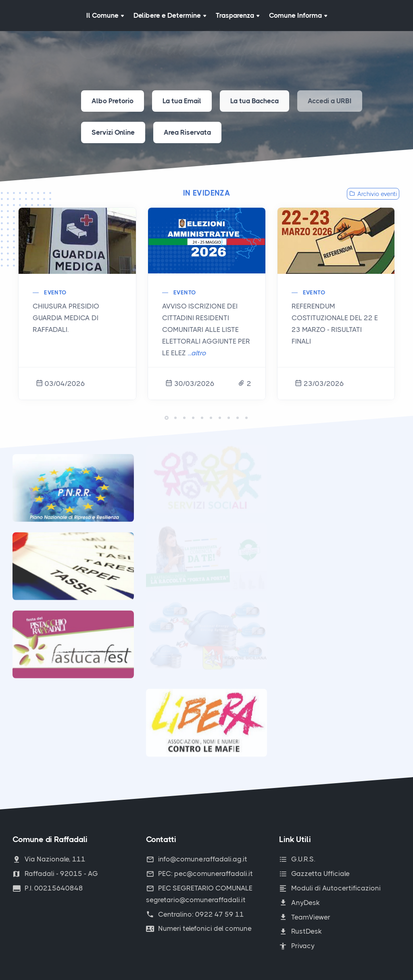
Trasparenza (238, 15)
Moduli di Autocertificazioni (330, 888)
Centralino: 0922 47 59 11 (195, 914)
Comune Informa (298, 15)
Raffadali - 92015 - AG (55, 874)
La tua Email (182, 101)
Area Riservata (187, 132)
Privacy (297, 946)
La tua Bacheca (254, 101)
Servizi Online (113, 132)
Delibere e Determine (170, 15)
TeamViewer (305, 917)
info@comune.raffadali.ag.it (197, 859)
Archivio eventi (373, 194)
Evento (55, 292)
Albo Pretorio (113, 101)
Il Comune (105, 15)
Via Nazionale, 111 (49, 859)
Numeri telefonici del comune (199, 928)
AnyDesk (299, 903)
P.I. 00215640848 (48, 888)
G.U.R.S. (297, 859)
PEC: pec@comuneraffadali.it (199, 874)
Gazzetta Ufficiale (314, 874)
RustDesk (300, 931)
